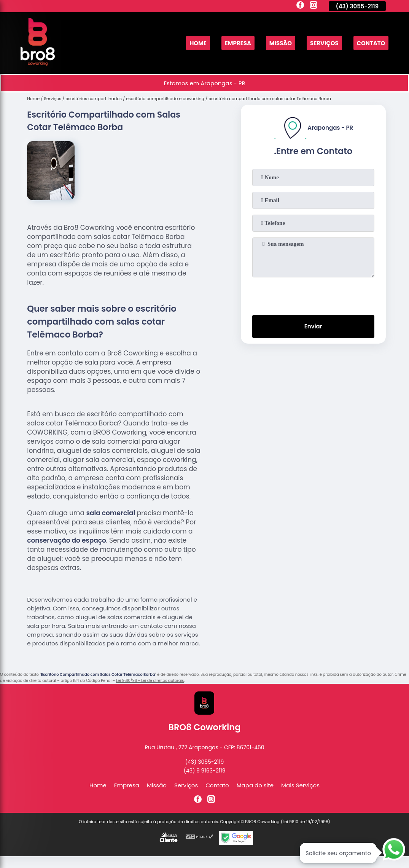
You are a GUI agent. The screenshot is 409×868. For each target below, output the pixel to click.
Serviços (324, 43)
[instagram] (314, 6)
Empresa (237, 43)
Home (198, 43)
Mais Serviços (300, 785)
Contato (371, 43)
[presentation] (313, 295)
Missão (280, 43)
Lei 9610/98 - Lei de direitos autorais (150, 681)
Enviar (313, 327)
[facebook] (300, 6)
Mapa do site (255, 785)
